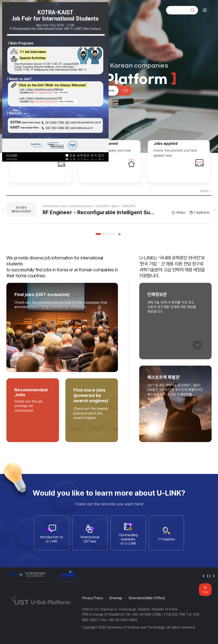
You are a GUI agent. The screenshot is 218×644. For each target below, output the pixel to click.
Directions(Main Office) (147, 598)
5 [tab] (114, 234)
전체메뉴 (205, 10)
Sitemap (116, 598)
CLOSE (12, 155)
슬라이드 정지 (119, 234)
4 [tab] (110, 234)
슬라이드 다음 (215, 210)
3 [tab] (107, 234)
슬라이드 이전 (3, 210)
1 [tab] (98, 234)
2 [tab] (103, 234)
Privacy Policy (93, 598)
